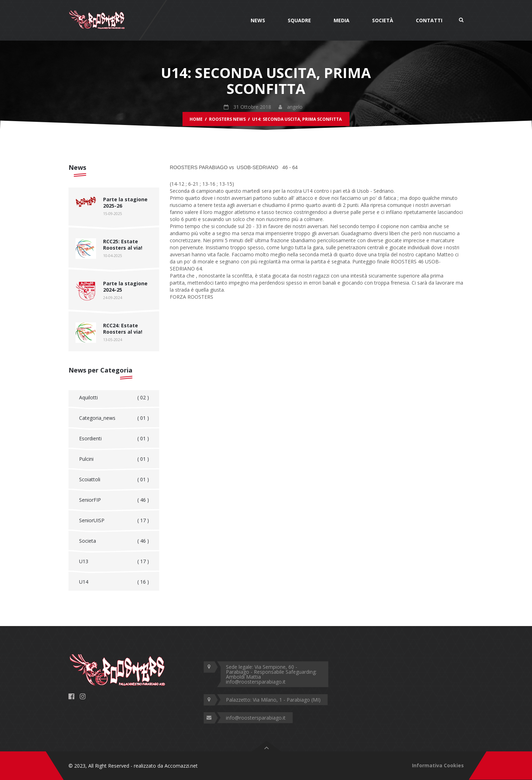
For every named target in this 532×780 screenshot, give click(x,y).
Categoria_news (114, 418)
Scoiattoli (114, 480)
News (258, 20)
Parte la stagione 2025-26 (125, 203)
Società (383, 20)
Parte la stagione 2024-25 (125, 287)
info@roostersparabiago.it (256, 718)
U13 (114, 561)
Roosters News (227, 119)
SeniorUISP (114, 520)
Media (342, 20)
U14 (114, 582)
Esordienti (114, 439)
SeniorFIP (114, 500)
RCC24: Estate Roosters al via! (123, 329)
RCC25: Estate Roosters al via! (123, 245)
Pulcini (114, 459)
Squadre (299, 20)
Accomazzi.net (181, 766)
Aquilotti (114, 398)
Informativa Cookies (438, 765)
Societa (114, 541)
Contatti (429, 20)
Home (196, 119)
